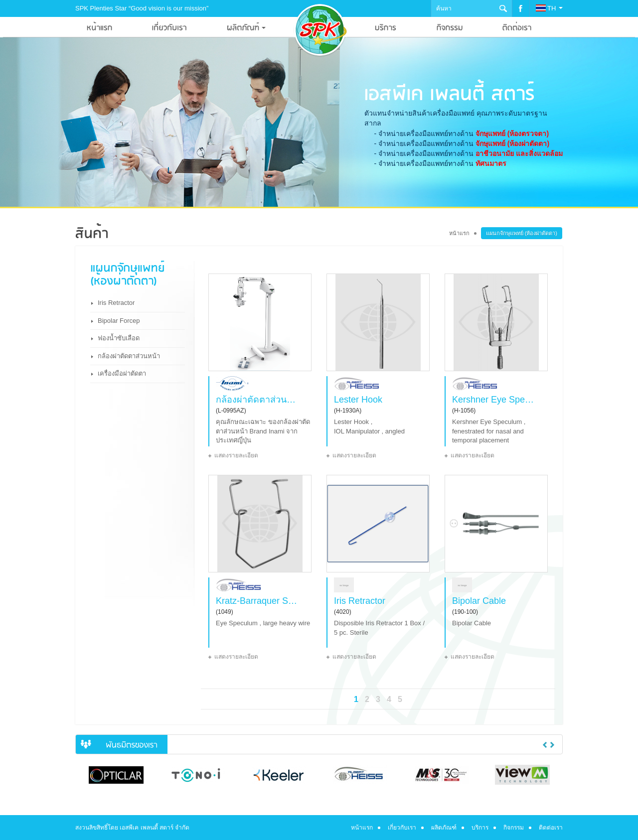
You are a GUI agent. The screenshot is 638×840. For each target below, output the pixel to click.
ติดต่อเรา (551, 828)
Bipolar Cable (479, 601)
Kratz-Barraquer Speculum (257, 601)
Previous (545, 745)
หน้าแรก (459, 233)
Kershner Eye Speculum (493, 400)
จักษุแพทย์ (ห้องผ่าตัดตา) (512, 143)
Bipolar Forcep (119, 321)
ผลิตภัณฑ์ (444, 828)
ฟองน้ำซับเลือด (119, 338)
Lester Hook (358, 400)
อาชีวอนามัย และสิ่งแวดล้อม (519, 153)
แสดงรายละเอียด (236, 455)
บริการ (480, 828)
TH (549, 8)
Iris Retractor (116, 303)
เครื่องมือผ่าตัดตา (122, 373)
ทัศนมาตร (491, 163)
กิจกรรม (514, 828)
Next (552, 745)
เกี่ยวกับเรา (402, 828)
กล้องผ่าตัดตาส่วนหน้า (129, 356)
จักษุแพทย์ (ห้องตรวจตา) (512, 134)
